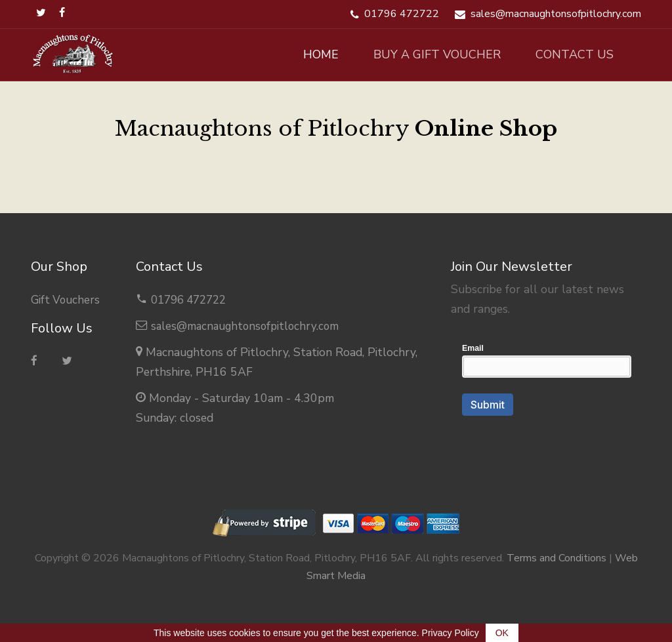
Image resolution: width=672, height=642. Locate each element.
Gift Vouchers (66, 300)
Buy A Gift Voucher (421, 54)
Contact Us (569, 54)
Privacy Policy (451, 633)
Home (293, 54)
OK (502, 633)
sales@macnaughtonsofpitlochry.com (248, 326)
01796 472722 (192, 300)
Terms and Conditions (556, 558)
